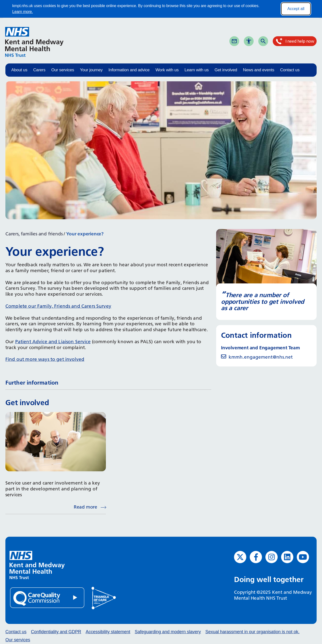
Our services (63, 70)
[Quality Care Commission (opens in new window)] (48, 598)
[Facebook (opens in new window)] (256, 557)
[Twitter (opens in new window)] (240, 557)
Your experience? (85, 234)
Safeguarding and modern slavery (168, 632)
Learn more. (23, 12)
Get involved (226, 70)
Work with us (167, 70)
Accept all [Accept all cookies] (296, 9)
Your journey (91, 70)
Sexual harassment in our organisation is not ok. (252, 632)
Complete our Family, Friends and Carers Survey (58, 306)
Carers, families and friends (34, 234)
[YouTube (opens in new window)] (303, 557)
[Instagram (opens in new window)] (272, 557)
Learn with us (197, 70)
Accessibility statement (108, 632)
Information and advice (129, 70)
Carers (39, 70)
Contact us (290, 70)
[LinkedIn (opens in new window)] (287, 557)
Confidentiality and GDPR (56, 632)
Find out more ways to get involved (45, 359)
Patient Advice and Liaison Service (53, 342)
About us (19, 70)
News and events (259, 70)
